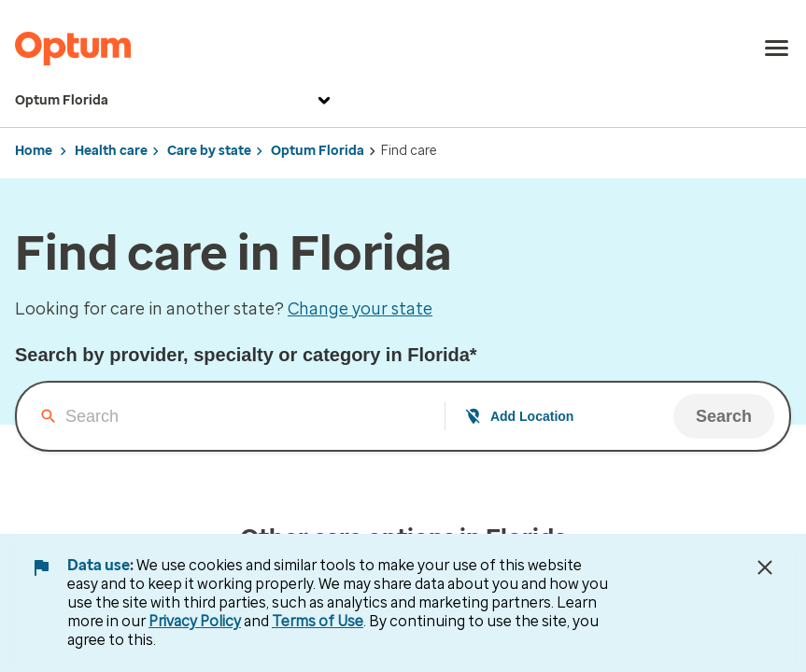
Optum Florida (175, 101)
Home (34, 151)
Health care (111, 151)
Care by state (209, 151)
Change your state (360, 309)
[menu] (777, 49)
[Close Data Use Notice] (765, 567)
